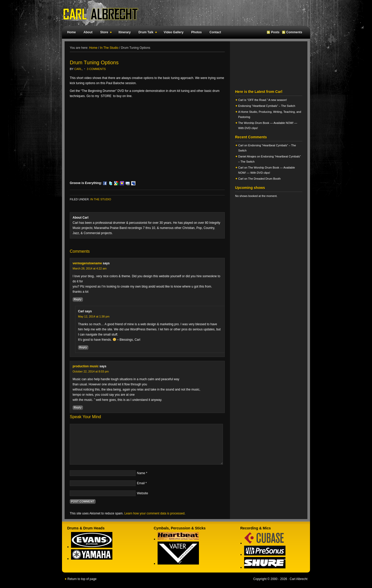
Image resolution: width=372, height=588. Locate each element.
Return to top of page (82, 579)
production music (86, 366)
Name (141, 473)
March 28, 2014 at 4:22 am (90, 268)
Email (141, 483)
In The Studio (100, 199)
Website (142, 493)
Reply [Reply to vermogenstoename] (78, 299)
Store (105, 33)
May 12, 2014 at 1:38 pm (94, 316)
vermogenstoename (87, 263)
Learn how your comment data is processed (154, 513)
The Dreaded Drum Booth (264, 179)
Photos (196, 32)
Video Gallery (174, 32)
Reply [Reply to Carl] (83, 347)
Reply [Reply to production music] (78, 408)
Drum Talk (147, 33)
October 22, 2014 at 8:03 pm (91, 371)
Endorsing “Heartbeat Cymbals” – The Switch (267, 106)
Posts (275, 32)
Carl (78, 69)
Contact (215, 32)
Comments (294, 32)
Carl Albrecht (183, 13)
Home (71, 32)
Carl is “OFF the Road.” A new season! (262, 100)
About (88, 32)
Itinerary (125, 32)
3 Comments (96, 69)
